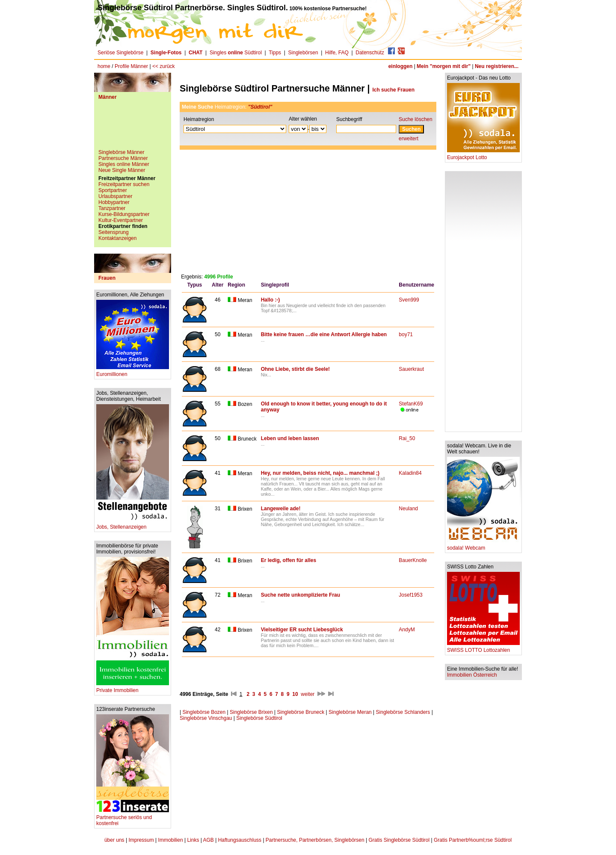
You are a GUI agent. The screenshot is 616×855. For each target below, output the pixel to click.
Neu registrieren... (497, 66)
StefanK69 (411, 404)
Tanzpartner (112, 208)
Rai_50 (407, 438)
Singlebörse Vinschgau (206, 718)
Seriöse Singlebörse (120, 53)
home (104, 66)
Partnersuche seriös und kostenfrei (133, 818)
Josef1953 (410, 595)
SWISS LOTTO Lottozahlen (483, 648)
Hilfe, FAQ (337, 53)
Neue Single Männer (122, 170)
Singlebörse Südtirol (259, 718)
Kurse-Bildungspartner (124, 214)
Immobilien (171, 840)
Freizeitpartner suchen (124, 184)
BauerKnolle (413, 560)
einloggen (401, 66)
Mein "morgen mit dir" (444, 66)
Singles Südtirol (236, 53)
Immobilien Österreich (472, 675)
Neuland (408, 509)
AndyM (407, 630)
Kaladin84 (410, 473)
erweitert (409, 139)
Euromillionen (133, 372)
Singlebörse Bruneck (301, 712)
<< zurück (164, 66)
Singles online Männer (124, 164)
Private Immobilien (133, 688)
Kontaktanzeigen (117, 238)
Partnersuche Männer (123, 158)
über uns (114, 840)
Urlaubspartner (115, 196)
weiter (308, 694)
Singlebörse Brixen (251, 712)
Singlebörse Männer (121, 152)
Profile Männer (131, 66)
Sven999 (409, 300)
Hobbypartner (114, 202)
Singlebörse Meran (350, 712)
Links (193, 840)
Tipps (275, 53)
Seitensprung (114, 232)
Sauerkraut (411, 369)
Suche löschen (416, 119)
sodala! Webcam (483, 546)
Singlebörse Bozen (204, 712)
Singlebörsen (303, 53)
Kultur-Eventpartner (121, 220)
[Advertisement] (133, 128)
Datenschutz (370, 53)
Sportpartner (113, 190)
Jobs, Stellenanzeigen (133, 525)
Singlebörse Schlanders (403, 712)
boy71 (406, 334)
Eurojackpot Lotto (483, 155)
